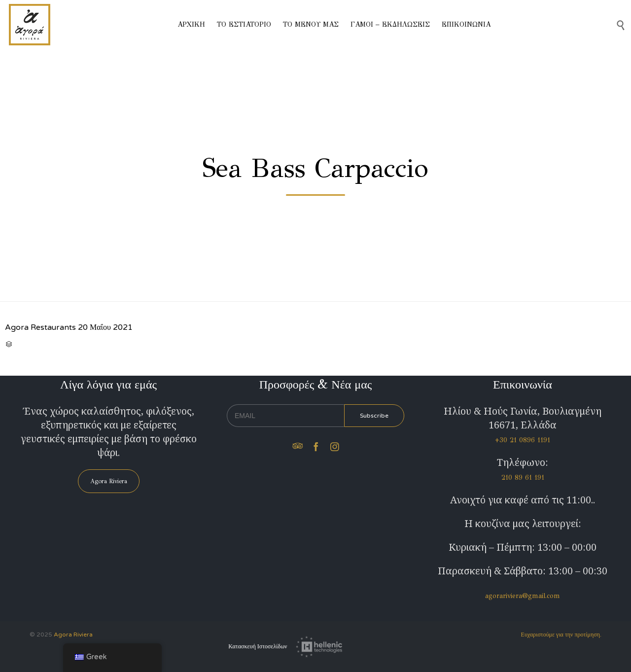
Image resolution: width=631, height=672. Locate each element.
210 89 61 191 (523, 477)
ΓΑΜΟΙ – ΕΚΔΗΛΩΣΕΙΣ (390, 24)
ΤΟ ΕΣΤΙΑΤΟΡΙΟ (244, 24)
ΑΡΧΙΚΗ (191, 24)
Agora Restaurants (40, 327)
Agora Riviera (73, 635)
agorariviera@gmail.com (523, 596)
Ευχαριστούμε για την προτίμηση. (561, 635)
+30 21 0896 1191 (523, 440)
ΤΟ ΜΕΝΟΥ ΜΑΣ (311, 24)
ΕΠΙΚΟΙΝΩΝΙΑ (466, 24)
